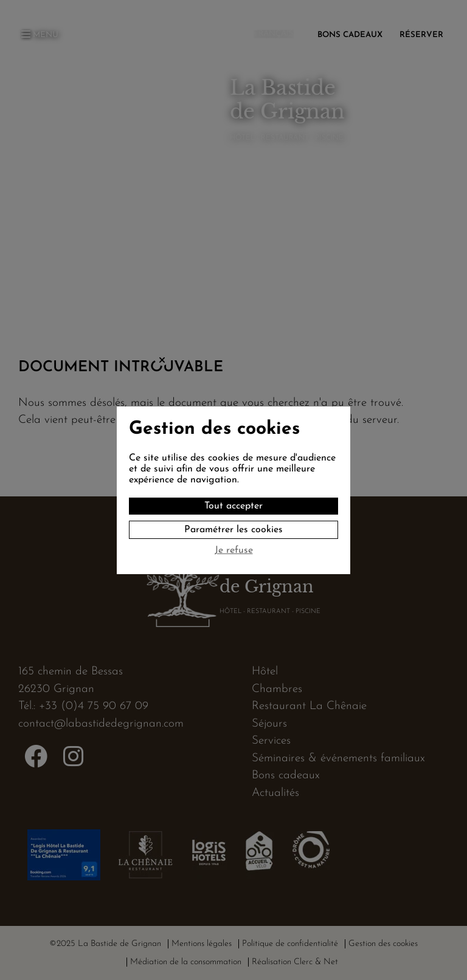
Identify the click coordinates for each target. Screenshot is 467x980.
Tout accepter (233, 506)
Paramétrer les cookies (233, 530)
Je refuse (234, 550)
